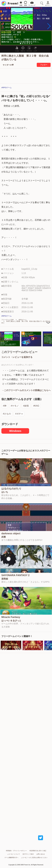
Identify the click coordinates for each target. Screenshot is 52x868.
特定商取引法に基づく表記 (38, 851)
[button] (49, 26)
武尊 (4, 537)
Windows (15, 431)
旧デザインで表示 (28, 854)
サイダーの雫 (8, 65)
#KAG (36, 406)
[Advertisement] (26, 741)
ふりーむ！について (14, 854)
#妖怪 (26, 406)
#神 (5, 406)
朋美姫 (5, 579)
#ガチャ (19, 414)
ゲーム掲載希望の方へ (12, 858)
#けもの (7, 414)
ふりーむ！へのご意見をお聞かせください (34, 858)
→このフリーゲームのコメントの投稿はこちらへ (26, 390)
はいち (5, 492)
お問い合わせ (41, 854)
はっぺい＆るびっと (11, 621)
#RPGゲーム (7, 88)
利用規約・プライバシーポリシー (16, 851)
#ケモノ (15, 406)
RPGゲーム (23, 320)
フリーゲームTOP (7, 320)
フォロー (44, 65)
